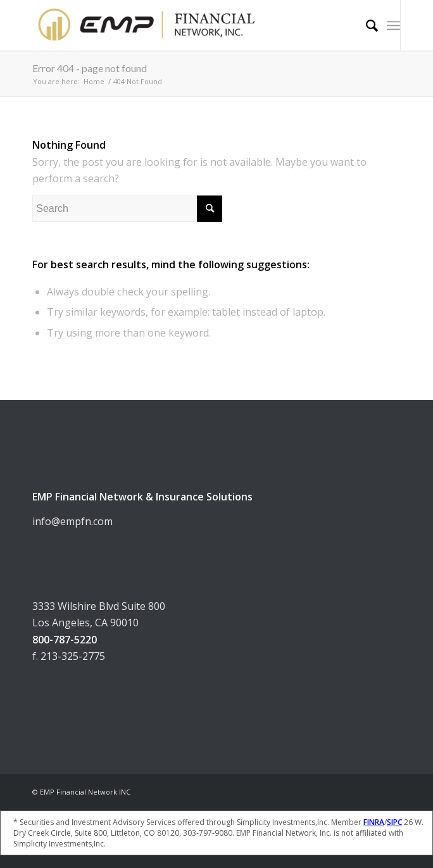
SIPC (394, 822)
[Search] (366, 25)
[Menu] (393, 25)
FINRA (374, 822)
